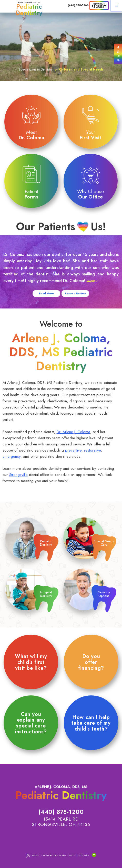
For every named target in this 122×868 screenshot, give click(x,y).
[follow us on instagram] (118, 56)
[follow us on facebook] (118, 48)
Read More (46, 293)
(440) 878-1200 (78, 5)
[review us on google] (118, 52)
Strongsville (18, 475)
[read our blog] (118, 60)
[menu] (116, 6)
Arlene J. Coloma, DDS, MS (29, 9)
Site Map (84, 855)
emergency (12, 456)
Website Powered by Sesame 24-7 (50, 856)
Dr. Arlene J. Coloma (73, 432)
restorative (92, 450)
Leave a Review (75, 293)
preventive (73, 450)
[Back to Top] (94, 855)
